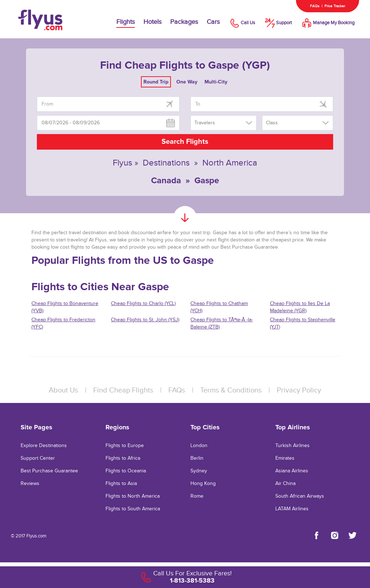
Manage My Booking (328, 23)
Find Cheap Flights (123, 390)
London (199, 446)
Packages (184, 22)
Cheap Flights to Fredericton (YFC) (63, 323)
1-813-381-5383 (192, 580)
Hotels (152, 22)
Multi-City (216, 82)
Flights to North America (133, 496)
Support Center (38, 458)
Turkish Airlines (292, 446)
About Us (63, 390)
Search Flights (185, 142)
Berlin (197, 458)
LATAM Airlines (292, 509)
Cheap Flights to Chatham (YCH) (219, 307)
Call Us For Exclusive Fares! (192, 573)
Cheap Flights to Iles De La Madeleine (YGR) (300, 307)
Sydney (199, 471)
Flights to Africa (123, 458)
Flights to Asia (121, 484)
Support (278, 23)
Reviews (30, 484)
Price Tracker (335, 6)
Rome (197, 496)
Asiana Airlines (292, 471)
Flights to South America (133, 509)
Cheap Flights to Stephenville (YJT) (303, 323)
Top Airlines (293, 427)
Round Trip (156, 82)
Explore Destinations (44, 446)
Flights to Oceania (126, 471)
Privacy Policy (299, 390)
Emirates (285, 458)
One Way (187, 82)
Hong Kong (203, 484)
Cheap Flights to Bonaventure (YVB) (65, 307)
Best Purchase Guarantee (49, 471)
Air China (285, 484)
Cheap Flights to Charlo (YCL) (143, 304)
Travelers (205, 123)
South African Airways (300, 496)
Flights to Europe (125, 446)
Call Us (242, 23)
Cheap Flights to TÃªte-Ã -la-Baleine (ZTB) (222, 323)
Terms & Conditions (231, 390)
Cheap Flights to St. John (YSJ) (145, 320)
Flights (126, 22)
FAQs (315, 6)
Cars (213, 22)
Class (272, 123)
